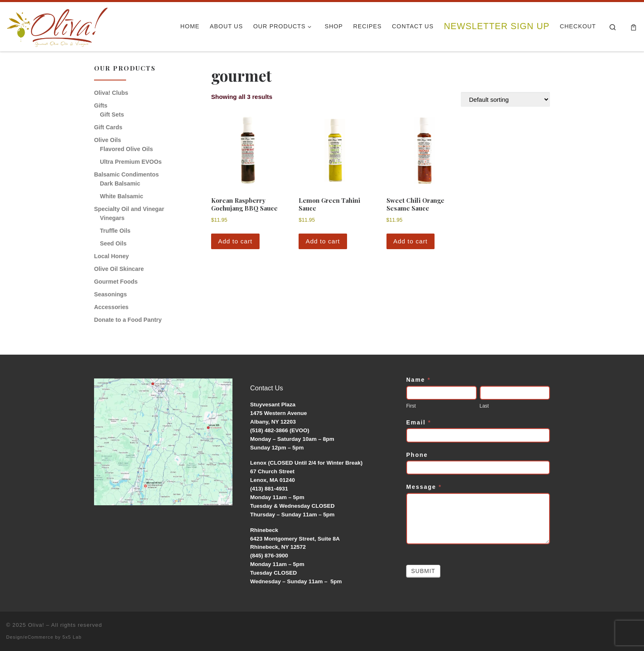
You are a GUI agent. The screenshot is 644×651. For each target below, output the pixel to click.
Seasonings (110, 294)
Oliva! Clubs (111, 93)
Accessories (111, 307)
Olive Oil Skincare (119, 269)
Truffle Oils (115, 231)
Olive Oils (108, 140)
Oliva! (36, 625)
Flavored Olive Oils (126, 149)
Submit (423, 571)
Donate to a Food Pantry (128, 320)
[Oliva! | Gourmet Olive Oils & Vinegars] (57, 24)
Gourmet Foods (116, 282)
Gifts (101, 105)
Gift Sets (112, 115)
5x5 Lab (72, 637)
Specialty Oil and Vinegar (129, 209)
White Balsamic (121, 196)
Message (424, 487)
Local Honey (112, 256)
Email (419, 422)
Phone (417, 455)
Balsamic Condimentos (126, 174)
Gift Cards (108, 127)
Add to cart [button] (235, 241)
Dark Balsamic (120, 183)
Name (418, 380)
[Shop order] (505, 99)
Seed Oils (113, 243)
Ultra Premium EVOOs (131, 162)
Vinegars (112, 218)
